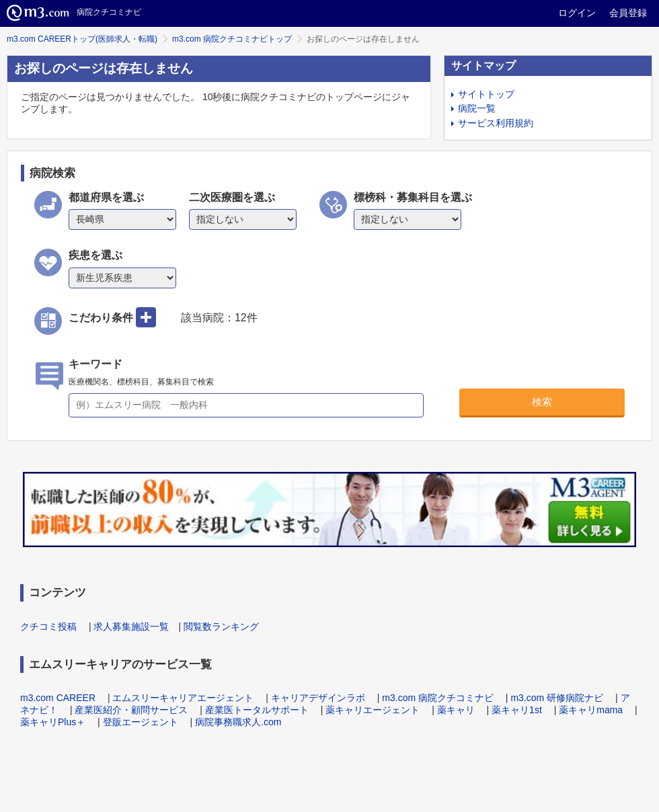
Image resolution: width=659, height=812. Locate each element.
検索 (542, 402)
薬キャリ (456, 710)
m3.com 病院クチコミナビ (438, 698)
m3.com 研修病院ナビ (557, 698)
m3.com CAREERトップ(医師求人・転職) (82, 39)
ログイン (577, 13)
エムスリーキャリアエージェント (183, 698)
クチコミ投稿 (48, 626)
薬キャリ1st (517, 710)
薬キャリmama (591, 710)
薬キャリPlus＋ (53, 722)
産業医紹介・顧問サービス (131, 710)
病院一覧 (477, 108)
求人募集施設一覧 (131, 626)
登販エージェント (141, 722)
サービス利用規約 (496, 123)
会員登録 (628, 13)
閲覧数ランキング (221, 626)
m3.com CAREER (58, 698)
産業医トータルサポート (257, 710)
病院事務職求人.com (238, 722)
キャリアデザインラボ (318, 698)
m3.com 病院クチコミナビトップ (232, 39)
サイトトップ (486, 94)
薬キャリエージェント (373, 710)
